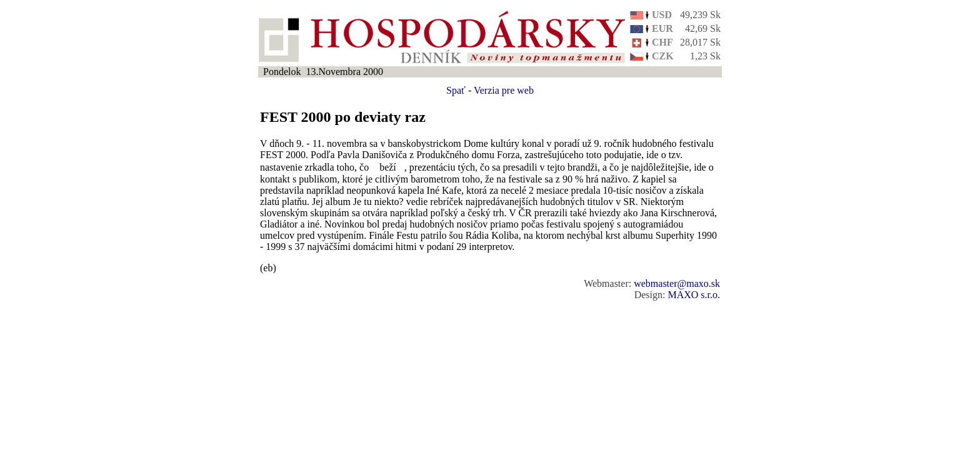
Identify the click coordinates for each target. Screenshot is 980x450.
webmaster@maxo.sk (677, 283)
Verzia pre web (504, 90)
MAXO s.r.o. (694, 295)
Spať (456, 90)
